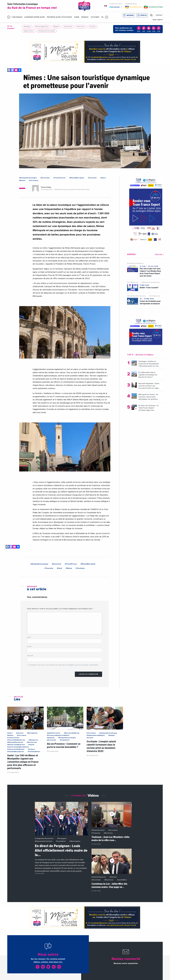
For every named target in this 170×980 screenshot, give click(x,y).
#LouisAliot (61, 841)
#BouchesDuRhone (72, 733)
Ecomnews (116, 7)
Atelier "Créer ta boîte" (149, 288)
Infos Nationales (15, 17)
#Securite (81, 27)
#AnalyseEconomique (47, 31)
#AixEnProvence (54, 733)
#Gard (103, 178)
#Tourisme (92, 178)
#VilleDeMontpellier (16, 752)
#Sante (31, 745)
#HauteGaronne (98, 830)
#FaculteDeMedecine (16, 740)
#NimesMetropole (77, 178)
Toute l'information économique (40, 6)
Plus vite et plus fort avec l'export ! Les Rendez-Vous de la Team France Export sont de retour (150, 272)
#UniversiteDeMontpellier (18, 747)
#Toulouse (96, 833)
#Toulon (92, 27)
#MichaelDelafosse (15, 742)
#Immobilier (65, 740)
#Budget (27, 27)
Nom (29, 637)
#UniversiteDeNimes (16, 749)
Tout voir (160, 254)
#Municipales (75, 841)
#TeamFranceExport (135, 263)
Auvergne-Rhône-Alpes (35, 17)
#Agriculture (29, 31)
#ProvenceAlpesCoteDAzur (58, 735)
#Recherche (32, 742)
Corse (77, 17)
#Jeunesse (68, 27)
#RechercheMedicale (16, 745)
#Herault (20, 733)
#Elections (108, 833)
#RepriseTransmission (151, 282)
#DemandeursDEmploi (96, 735)
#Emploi (56, 27)
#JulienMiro (122, 880)
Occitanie (95, 17)
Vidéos (143, 15)
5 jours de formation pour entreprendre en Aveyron (150, 302)
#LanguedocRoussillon (44, 838)
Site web (30, 656)
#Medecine (33, 740)
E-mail (30, 647)
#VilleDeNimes (34, 752)
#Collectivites (13, 738)
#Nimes (22, 180)
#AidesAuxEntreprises (136, 296)
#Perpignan (62, 838)
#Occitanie (34, 180)
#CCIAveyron (133, 282)
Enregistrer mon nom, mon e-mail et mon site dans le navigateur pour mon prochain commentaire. (64, 665)
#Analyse (51, 738)
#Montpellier (32, 733)
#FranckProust (59, 178)
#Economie (45, 178)
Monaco (85, 17)
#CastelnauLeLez (99, 877)
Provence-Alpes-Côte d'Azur (59, 17)
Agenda (130, 15)
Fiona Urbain (46, 187)
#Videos (31, 749)
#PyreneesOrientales (44, 841)
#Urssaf (90, 738)
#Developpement (42, 27)
